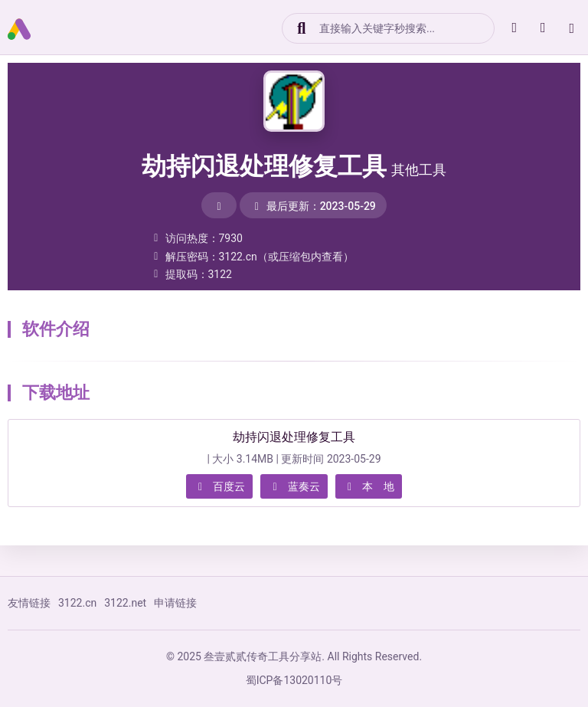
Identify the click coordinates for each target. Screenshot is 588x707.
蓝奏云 (294, 486)
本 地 (369, 486)
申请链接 (175, 603)
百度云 (220, 486)
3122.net (125, 603)
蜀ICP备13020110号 (294, 680)
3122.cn (77, 603)
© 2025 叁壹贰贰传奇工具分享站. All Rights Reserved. (294, 656)
